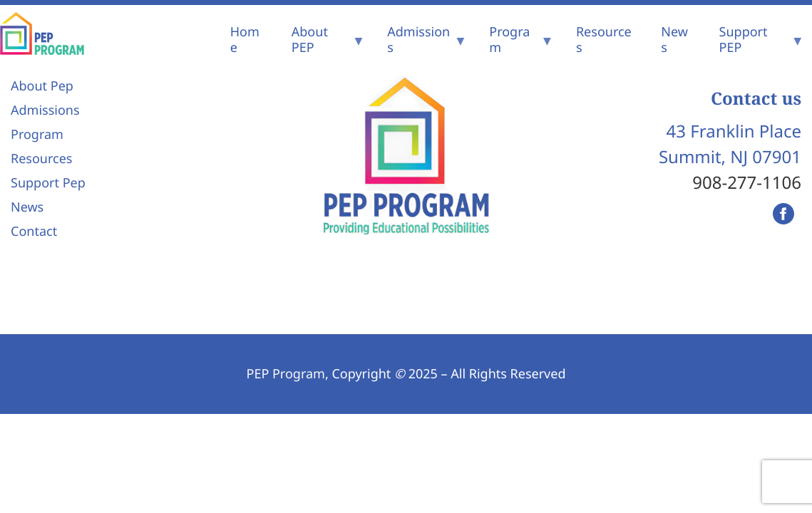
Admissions (418, 40)
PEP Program (286, 374)
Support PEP (744, 40)
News (674, 40)
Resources (604, 40)
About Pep (42, 86)
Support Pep (48, 183)
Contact (34, 232)
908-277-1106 (747, 183)
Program (509, 40)
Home (245, 40)
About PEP (310, 40)
